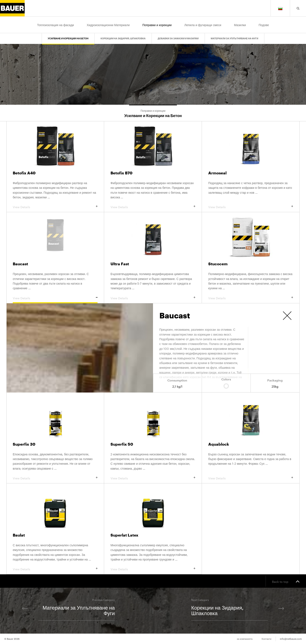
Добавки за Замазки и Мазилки (178, 36)
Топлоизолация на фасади (55, 25)
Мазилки (240, 25)
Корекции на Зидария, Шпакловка (123, 36)
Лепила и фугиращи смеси (203, 25)
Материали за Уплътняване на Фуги (234, 36)
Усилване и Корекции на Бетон (68, 36)
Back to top (286, 581)
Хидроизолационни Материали (108, 25)
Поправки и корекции (157, 25)
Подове (264, 25)
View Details (55, 207)
